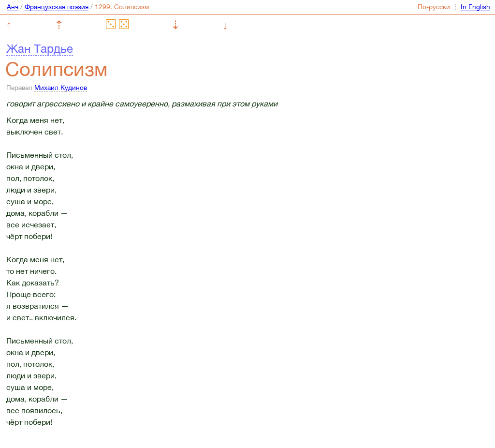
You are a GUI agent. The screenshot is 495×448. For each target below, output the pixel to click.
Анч (13, 7)
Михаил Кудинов (61, 88)
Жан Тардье (40, 48)
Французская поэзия (57, 7)
